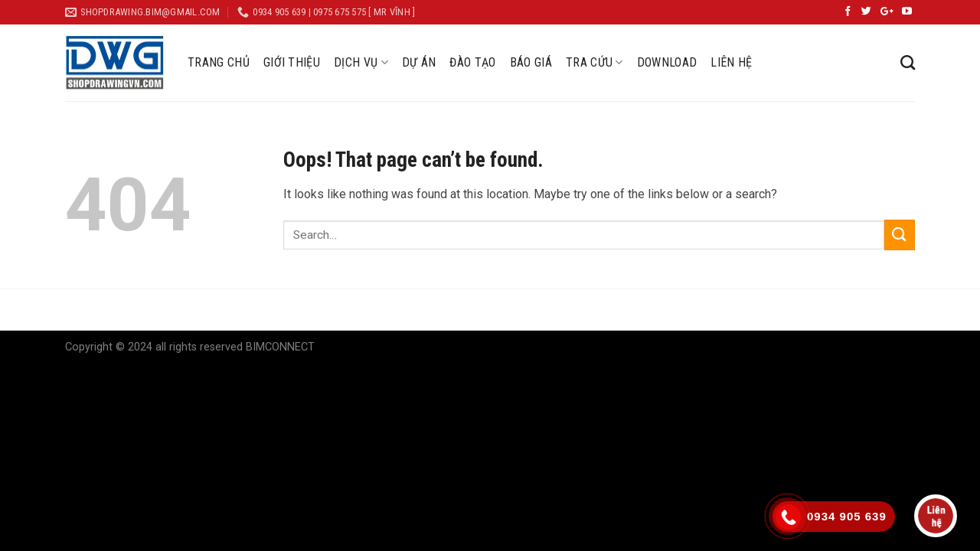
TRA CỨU (595, 63)
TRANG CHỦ (219, 62)
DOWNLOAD (667, 62)
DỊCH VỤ (361, 63)
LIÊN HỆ (731, 62)
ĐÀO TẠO (472, 62)
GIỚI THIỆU (292, 62)
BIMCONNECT (280, 347)
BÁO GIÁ (531, 62)
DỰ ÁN (419, 62)
